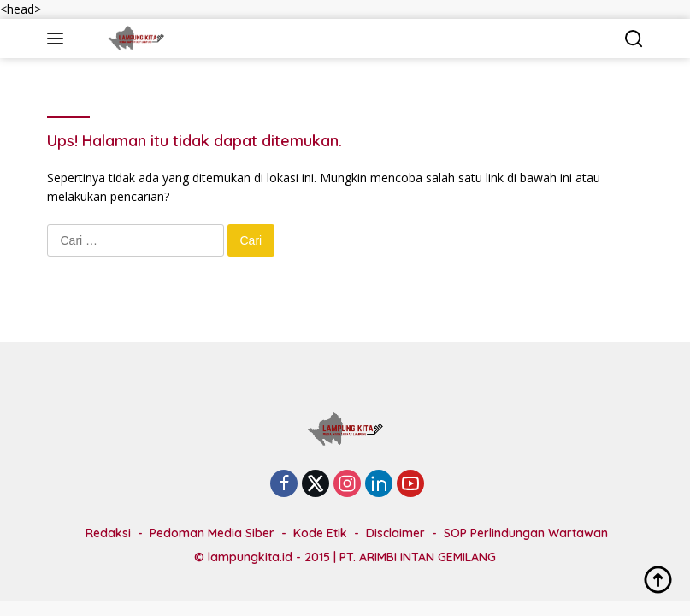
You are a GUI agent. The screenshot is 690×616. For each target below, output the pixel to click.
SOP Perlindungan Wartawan (526, 533)
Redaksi (108, 533)
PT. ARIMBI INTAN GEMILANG (418, 557)
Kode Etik (320, 533)
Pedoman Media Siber (212, 533)
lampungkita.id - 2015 (269, 557)
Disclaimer (395, 533)
